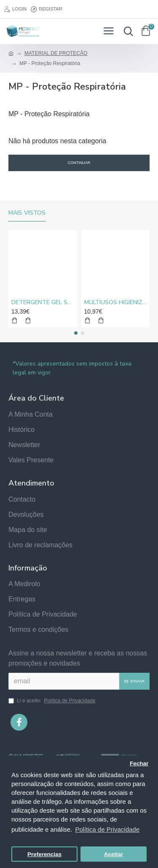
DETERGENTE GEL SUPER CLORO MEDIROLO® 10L (43, 303)
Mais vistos (27, 213)
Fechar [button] (139, 763)
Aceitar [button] (114, 854)
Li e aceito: (52, 701)
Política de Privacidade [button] (107, 829)
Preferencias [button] (44, 854)
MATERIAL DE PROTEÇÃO (56, 53)
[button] (76, 333)
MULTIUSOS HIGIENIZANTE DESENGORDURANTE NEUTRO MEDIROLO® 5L (116, 303)
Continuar (79, 163)
